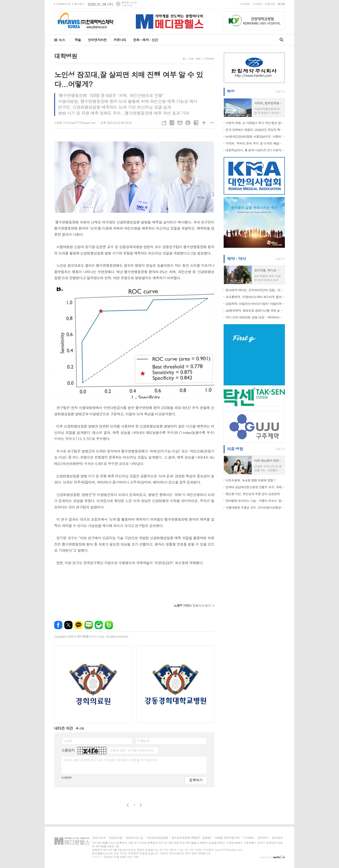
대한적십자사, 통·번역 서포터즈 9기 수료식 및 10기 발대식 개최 (255, 150)
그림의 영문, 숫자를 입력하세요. (132, 750)
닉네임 (68, 741)
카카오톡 (79, 625)
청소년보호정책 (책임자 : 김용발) (191, 838)
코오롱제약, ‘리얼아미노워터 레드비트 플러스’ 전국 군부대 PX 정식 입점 (255, 297)
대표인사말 (116, 838)
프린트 (188, 123)
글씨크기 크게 (204, 123)
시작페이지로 (63, 4)
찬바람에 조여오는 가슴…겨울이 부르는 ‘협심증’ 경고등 (255, 501)
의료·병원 (235, 449)
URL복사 (164, 123)
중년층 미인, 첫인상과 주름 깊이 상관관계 (253, 494)
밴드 (109, 625)
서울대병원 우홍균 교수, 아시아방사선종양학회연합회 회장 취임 (255, 507)
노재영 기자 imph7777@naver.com (75, 123)
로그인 (281, 4)
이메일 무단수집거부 (227, 838)
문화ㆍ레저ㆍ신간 (145, 40)
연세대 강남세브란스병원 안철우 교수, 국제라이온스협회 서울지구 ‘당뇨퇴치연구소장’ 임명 (255, 487)
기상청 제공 (127, 6)
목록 (172, 123)
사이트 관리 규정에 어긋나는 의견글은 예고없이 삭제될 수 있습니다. (111, 760)
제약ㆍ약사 (236, 259)
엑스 (68, 625)
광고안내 (277, 838)
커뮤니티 (120, 40)
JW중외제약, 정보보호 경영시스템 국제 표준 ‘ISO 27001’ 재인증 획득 (255, 310)
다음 (141, 805)
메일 (180, 123)
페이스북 (58, 625)
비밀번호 (143, 741)
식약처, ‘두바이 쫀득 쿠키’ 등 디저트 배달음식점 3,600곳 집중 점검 (255, 143)
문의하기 (263, 838)
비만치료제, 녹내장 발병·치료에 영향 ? (250, 480)
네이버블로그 (89, 625)
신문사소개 (99, 838)
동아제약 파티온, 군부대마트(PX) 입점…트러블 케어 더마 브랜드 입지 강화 (255, 290)
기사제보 (245, 4)
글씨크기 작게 (212, 123)
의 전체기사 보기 (192, 606)
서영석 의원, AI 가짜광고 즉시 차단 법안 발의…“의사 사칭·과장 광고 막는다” (255, 123)
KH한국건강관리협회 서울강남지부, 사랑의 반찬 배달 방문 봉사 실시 (255, 136)
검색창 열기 (280, 40)
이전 (128, 805)
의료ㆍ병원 (195, 59)
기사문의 (257, 4)
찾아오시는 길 (135, 838)
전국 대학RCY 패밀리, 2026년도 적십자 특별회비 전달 (255, 130)
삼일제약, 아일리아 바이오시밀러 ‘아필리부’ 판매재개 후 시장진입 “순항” (255, 304)
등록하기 (196, 780)
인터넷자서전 (97, 40)
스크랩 (196, 123)
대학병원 (209, 59)
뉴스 (62, 40)
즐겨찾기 (79, 4)
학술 (78, 40)
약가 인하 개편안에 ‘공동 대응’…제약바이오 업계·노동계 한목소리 (255, 317)
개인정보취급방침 (157, 838)
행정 (231, 91)
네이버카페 (99, 625)
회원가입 (270, 4)
